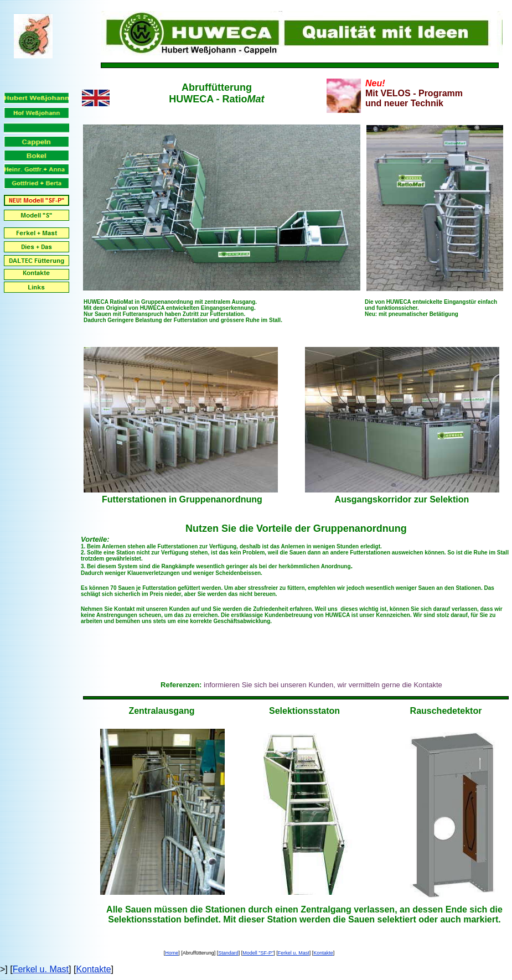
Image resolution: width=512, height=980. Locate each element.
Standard (228, 953)
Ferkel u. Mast (294, 953)
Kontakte (323, 953)
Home (172, 953)
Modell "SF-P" (258, 953)
